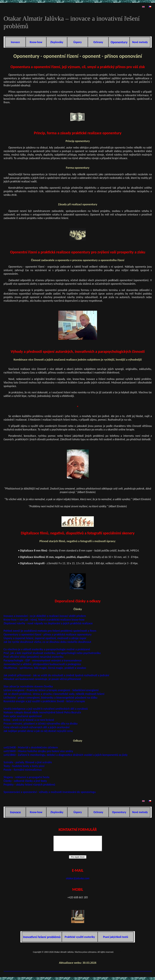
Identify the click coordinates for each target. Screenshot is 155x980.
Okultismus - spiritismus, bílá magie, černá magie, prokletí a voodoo (45, 668)
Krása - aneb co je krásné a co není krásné (29, 720)
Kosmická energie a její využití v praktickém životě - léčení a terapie (44, 701)
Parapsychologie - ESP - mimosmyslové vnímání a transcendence (43, 660)
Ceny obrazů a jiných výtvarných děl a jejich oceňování (36, 727)
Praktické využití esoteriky (80, 940)
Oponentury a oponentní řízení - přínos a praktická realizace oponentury (48, 634)
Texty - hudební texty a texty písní (24, 766)
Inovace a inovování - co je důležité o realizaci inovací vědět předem (45, 616)
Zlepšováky (57, 42)
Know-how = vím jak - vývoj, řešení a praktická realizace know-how (44, 620)
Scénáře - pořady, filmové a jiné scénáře (28, 762)
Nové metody (140, 42)
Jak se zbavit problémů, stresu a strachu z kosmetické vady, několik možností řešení (54, 694)
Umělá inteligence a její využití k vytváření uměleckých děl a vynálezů (46, 709)
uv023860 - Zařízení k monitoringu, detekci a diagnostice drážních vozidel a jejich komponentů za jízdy (66, 755)
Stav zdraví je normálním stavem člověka (28, 686)
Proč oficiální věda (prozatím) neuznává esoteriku (34, 657)
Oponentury (119, 812)
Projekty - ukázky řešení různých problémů (29, 784)
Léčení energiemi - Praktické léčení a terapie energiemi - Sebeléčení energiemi (51, 690)
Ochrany (98, 42)
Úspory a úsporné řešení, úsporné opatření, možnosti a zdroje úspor (45, 638)
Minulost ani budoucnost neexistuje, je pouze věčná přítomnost (42, 679)
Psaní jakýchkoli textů (116, 940)
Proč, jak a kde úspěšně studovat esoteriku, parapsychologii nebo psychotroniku (52, 653)
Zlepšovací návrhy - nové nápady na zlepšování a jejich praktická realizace (48, 623)
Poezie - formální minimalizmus (23, 770)
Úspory (77, 42)
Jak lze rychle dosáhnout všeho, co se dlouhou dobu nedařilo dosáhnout (47, 642)
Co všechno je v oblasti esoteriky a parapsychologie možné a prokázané (47, 649)
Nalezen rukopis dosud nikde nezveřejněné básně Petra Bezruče (42, 712)
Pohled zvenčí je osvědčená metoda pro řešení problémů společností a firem (50, 631)
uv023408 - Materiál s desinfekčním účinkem (31, 747)
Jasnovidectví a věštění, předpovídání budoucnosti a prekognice (42, 664)
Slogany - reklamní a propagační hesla (26, 777)
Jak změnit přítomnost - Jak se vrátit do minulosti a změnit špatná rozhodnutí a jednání (56, 675)
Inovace (15, 42)
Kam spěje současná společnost (23, 716)
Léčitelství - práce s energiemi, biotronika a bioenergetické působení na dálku (50, 697)
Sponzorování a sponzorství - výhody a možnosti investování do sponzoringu (50, 792)
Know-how (36, 42)
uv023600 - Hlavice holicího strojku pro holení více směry (38, 751)
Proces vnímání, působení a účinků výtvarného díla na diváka (41, 723)
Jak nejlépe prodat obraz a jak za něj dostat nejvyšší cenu (38, 731)
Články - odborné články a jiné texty (25, 781)
